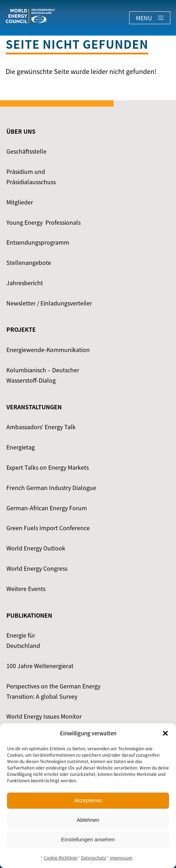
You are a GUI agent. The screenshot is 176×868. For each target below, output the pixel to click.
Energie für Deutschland (23, 640)
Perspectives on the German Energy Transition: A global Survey (53, 691)
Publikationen (29, 615)
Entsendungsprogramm (38, 242)
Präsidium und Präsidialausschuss (31, 177)
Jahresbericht (25, 283)
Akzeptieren (88, 800)
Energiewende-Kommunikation (48, 350)
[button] (165, 733)
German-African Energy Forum (47, 508)
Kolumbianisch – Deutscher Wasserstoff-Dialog (43, 375)
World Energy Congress (37, 568)
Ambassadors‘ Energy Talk (41, 427)
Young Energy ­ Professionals (43, 222)
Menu (150, 18)
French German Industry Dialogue (51, 488)
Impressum (121, 858)
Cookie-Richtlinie (60, 858)
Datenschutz (93, 858)
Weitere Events (26, 589)
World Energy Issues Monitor (44, 716)
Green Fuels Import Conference (48, 528)
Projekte (21, 329)
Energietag (21, 447)
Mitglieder (20, 202)
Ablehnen (88, 820)
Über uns (21, 131)
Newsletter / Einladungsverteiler (49, 303)
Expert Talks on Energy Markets (48, 467)
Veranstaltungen (34, 407)
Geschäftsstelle (26, 151)
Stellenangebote (29, 262)
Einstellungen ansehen (88, 839)
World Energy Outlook (36, 548)
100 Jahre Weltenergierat (40, 666)
